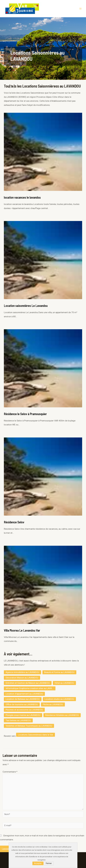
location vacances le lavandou (22, 197)
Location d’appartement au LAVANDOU (24, 694)
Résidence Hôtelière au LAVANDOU (62, 715)
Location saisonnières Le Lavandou (26, 306)
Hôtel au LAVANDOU (64, 683)
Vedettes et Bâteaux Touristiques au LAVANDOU (29, 726)
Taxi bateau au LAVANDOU (18, 720)
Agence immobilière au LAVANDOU (22, 672)
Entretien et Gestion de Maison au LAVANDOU (28, 683)
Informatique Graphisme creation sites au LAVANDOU (31, 688)
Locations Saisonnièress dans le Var (36, 735)
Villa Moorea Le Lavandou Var (22, 630)
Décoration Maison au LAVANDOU (22, 678)
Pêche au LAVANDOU (53, 704)
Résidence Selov (14, 522)
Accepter (38, 863)
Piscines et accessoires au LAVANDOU (24, 710)
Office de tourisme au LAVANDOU (22, 704)
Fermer (49, 863)
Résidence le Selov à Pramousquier (25, 414)
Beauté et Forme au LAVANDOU (59, 672)
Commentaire (10, 772)
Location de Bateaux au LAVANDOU (23, 699)
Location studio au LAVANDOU (59, 699)
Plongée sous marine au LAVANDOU (23, 715)
